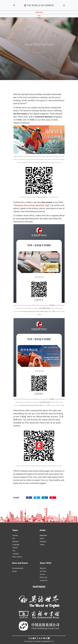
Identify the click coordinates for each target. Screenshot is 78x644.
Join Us (42, 574)
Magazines (43, 535)
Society (15, 535)
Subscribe (39, 12)
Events (14, 571)
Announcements (18, 568)
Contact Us (44, 580)
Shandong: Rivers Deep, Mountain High (31, 205)
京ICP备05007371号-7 (48, 641)
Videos (42, 545)
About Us (43, 568)
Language (16, 545)
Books (42, 538)
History (15, 548)
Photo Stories (17, 557)
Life (14, 538)
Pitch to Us (44, 577)
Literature (16, 554)
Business (16, 542)
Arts (14, 551)
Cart (39, 16)
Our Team (43, 571)
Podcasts (43, 542)
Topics (15, 530)
